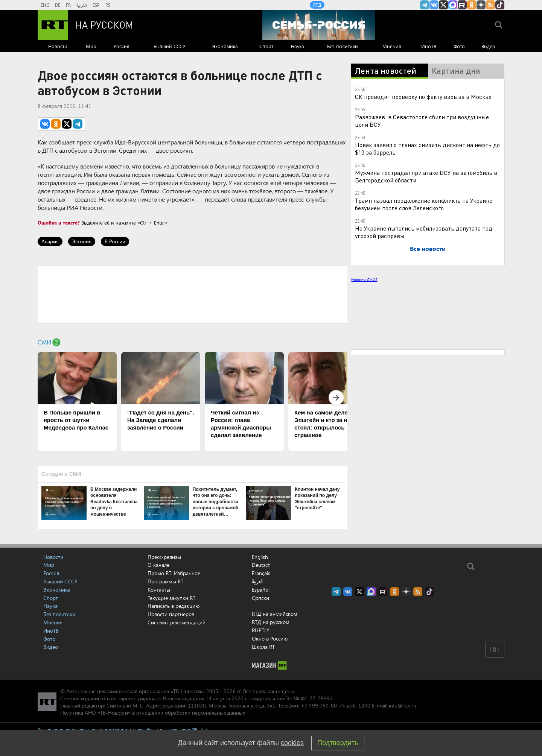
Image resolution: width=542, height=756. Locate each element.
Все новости (428, 248)
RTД (317, 5)
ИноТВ (429, 46)
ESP (96, 5)
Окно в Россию (270, 638)
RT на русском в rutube (462, 5)
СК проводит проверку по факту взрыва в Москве (423, 96)
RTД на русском (271, 622)
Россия (122, 46)
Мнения (392, 46)
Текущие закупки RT (171, 598)
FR (68, 5)
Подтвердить (338, 743)
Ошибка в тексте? (59, 222)
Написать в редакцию (174, 606)
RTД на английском (275, 614)
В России (115, 241)
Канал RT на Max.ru (453, 5)
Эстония (82, 241)
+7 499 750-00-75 (323, 705)
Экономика (225, 46)
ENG (45, 5)
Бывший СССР (169, 46)
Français (261, 573)
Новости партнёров (171, 614)
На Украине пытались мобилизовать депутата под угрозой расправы (424, 232)
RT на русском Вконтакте (434, 5)
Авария (50, 241)
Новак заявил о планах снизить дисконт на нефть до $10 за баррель (427, 148)
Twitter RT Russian (443, 5)
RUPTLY (261, 630)
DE (58, 5)
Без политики (343, 46)
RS (108, 5)
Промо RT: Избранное (174, 573)
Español (261, 590)
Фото (459, 46)
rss (490, 5)
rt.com (109, 698)
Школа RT (263, 647)
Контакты (159, 590)
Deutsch (261, 565)
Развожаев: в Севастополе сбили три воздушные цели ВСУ (422, 121)
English (260, 557)
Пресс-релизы (164, 557)
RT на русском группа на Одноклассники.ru (472, 5)
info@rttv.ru (403, 705)
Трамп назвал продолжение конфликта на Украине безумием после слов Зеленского (424, 204)
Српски (260, 598)
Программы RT (165, 581)
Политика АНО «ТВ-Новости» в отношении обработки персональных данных (153, 713)
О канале (158, 565)
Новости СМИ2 (364, 279)
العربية (82, 5)
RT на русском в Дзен (481, 5)
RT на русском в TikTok (500, 5)
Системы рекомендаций (177, 622)
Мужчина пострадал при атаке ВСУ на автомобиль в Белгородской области (426, 176)
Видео (488, 46)
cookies (292, 743)
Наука (298, 46)
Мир (91, 46)
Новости (58, 46)
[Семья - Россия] (319, 25)
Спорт (266, 46)
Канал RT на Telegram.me (425, 5)
